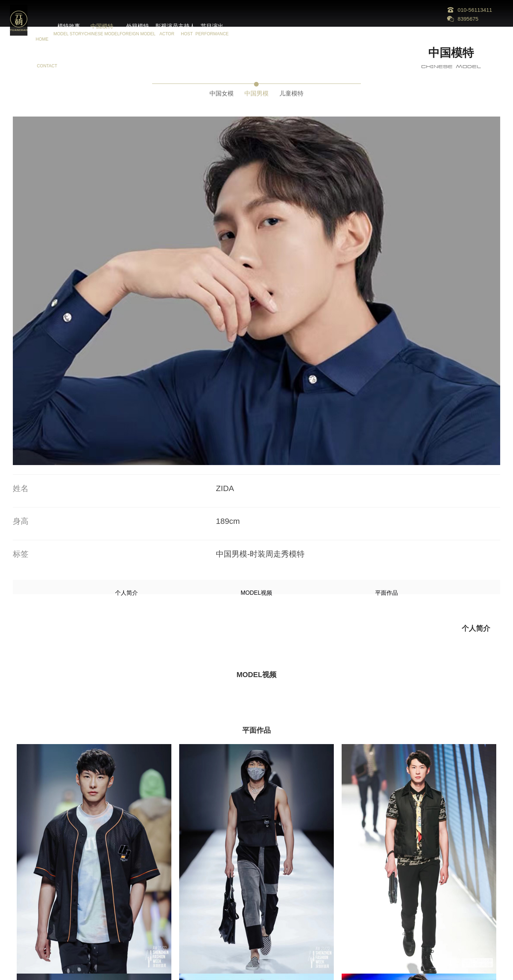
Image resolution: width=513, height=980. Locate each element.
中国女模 (211, 91)
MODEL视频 (257, 293)
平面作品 (304, 293)
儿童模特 (302, 91)
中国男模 (256, 91)
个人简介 (209, 293)
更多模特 (256, 948)
